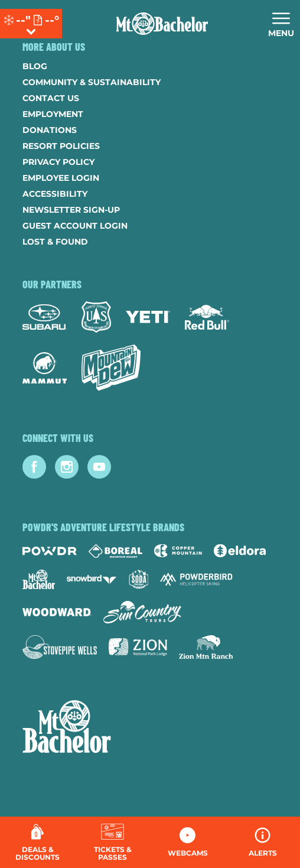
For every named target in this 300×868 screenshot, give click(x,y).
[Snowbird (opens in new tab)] (92, 579)
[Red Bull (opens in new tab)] (207, 317)
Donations (50, 130)
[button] (112, 842)
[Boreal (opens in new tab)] (115, 551)
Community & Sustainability (92, 82)
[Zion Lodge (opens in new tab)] (138, 647)
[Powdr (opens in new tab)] (50, 551)
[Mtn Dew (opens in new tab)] (111, 368)
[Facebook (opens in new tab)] (34, 467)
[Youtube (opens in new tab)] (99, 467)
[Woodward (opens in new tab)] (57, 612)
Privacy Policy (58, 162)
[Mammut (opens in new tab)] (45, 368)
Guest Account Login (75, 226)
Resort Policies (61, 146)
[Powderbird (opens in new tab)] (196, 579)
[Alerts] (262, 842)
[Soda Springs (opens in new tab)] (139, 579)
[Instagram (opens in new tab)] (67, 467)
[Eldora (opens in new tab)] (240, 551)
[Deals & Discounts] (37, 842)
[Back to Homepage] (150, 728)
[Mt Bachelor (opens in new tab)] (39, 579)
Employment (53, 114)
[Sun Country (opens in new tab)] (142, 612)
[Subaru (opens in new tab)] (45, 317)
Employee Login (61, 178)
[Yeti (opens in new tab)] (148, 317)
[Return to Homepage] (162, 24)
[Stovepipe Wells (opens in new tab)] (60, 647)
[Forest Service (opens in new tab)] (96, 317)
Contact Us (51, 98)
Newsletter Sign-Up (71, 210)
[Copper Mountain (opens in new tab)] (178, 551)
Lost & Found (55, 242)
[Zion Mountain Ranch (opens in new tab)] (206, 647)
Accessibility (55, 194)
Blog (35, 66)
